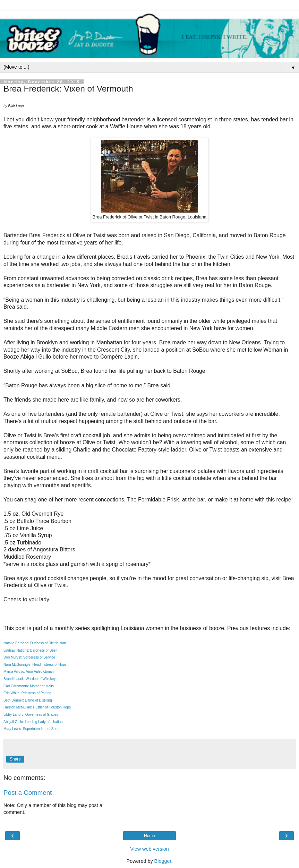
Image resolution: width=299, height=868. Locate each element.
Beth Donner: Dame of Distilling (28, 700)
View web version (149, 849)
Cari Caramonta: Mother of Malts (29, 686)
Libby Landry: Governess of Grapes (31, 715)
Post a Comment (28, 793)
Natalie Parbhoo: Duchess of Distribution (35, 643)
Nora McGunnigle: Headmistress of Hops (35, 665)
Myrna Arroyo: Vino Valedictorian (29, 672)
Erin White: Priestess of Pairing (27, 693)
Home (149, 836)
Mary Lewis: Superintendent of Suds (31, 729)
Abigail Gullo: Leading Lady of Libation (33, 722)
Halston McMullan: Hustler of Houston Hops (37, 707)
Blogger (163, 861)
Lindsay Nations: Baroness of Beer (30, 650)
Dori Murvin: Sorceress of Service (29, 657)
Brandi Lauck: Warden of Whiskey (29, 679)
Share (15, 759)
